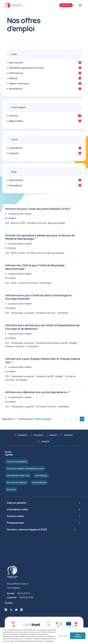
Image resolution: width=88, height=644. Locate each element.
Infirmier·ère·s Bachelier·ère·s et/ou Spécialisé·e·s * (37, 392)
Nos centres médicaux (17, 482)
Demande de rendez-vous (18, 475)
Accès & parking (39, 482)
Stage (14, 172)
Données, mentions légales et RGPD (42, 530)
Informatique (45, 73)
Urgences (66, 5)
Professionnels (44, 523)
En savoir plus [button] (49, 641)
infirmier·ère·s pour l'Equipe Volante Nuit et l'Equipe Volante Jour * (43, 360)
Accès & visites (44, 516)
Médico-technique (45, 83)
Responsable (45, 121)
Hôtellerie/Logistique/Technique (45, 68)
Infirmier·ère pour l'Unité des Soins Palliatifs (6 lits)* (38, 209)
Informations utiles (44, 510)
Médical (45, 78)
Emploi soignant (18, 107)
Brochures (11, 489)
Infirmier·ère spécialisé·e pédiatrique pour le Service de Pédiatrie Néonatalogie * (40, 237)
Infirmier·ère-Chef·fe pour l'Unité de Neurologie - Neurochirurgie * (36, 267)
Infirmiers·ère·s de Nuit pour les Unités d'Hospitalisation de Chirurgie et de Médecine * (42, 327)
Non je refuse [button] (63, 636)
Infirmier (45, 116)
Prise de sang (41, 475)
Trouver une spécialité (17, 462)
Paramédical (45, 89)
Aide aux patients (44, 503)
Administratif (45, 63)
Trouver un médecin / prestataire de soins (25, 468)
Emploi (14, 54)
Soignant (45, 153)
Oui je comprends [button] (78, 636)
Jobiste (14, 140)
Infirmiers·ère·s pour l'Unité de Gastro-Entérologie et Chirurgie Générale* (38, 297)
